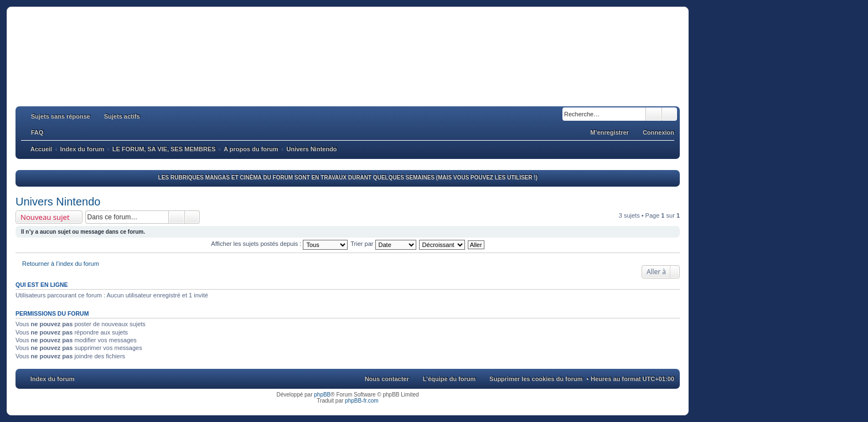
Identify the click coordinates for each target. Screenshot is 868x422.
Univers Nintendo (58, 202)
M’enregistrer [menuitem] (609, 132)
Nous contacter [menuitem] (387, 379)
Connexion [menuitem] (658, 132)
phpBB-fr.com (362, 401)
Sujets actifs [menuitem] (122, 116)
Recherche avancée (670, 114)
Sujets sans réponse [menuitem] (61, 116)
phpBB (322, 395)
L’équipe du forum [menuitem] (449, 379)
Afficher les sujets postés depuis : (279, 244)
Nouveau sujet (45, 217)
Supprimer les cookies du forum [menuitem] (536, 379)
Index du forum (52, 379)
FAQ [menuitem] (37, 132)
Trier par (383, 244)
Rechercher (654, 114)
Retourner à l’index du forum (61, 264)
